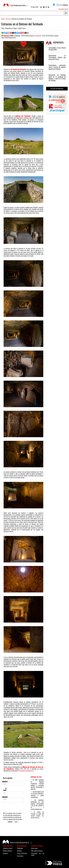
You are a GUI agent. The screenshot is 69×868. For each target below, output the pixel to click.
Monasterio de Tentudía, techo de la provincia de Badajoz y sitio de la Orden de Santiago (57, 78)
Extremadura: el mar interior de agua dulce (57, 49)
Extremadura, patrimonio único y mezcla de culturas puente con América (57, 67)
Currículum (20, 856)
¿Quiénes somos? (8, 848)
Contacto (5, 853)
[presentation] (16, 807)
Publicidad (20, 848)
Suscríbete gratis (63, 9)
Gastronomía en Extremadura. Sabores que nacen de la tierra (57, 57)
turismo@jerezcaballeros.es (26, 771)
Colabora (19, 851)
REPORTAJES (55, 42)
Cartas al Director (22, 853)
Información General (37, 851)
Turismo (8, 19)
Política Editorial (7, 851)
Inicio (3, 19)
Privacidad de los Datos (38, 854)
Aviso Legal (34, 848)
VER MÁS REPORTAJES (57, 89)
